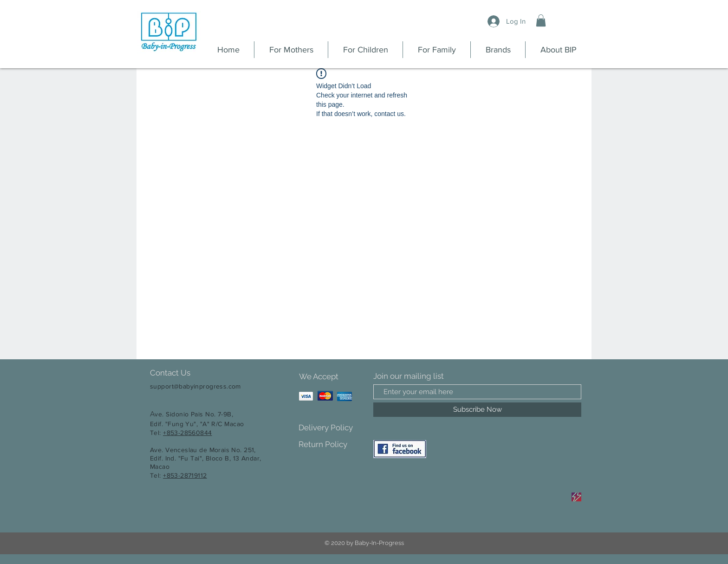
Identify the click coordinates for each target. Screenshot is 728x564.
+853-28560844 (187, 433)
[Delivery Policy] (331, 428)
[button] (541, 20)
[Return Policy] (331, 444)
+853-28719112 (185, 475)
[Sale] (576, 497)
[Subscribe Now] (477, 410)
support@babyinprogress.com (195, 386)
